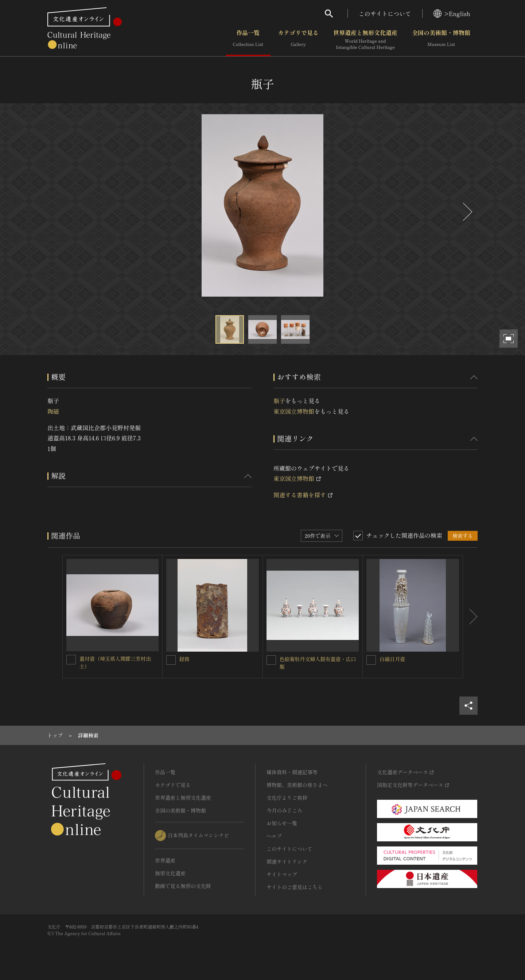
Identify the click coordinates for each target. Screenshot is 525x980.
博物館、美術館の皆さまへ (297, 785)
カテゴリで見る (298, 40)
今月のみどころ (284, 810)
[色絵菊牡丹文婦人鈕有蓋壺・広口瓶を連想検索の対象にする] (271, 660)
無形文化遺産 (170, 873)
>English (452, 13)
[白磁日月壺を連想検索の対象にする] (371, 660)
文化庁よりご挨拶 (287, 798)
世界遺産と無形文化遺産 (365, 40)
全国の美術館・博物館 (441, 40)
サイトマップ (282, 874)
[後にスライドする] (467, 212)
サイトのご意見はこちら (295, 887)
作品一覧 (248, 40)
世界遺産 (165, 860)
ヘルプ (274, 836)
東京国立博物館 (294, 411)
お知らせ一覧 (282, 823)
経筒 (184, 659)
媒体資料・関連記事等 (292, 772)
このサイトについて (385, 13)
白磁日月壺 (392, 659)
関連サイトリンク (287, 861)
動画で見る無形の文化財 (183, 886)
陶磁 (53, 411)
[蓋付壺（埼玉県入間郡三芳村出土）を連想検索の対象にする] (71, 660)
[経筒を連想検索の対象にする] (171, 660)
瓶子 (279, 401)
